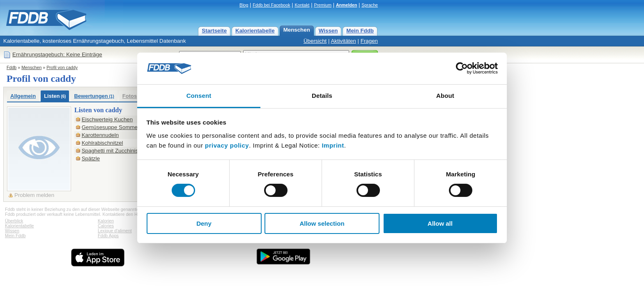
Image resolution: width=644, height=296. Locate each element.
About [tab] (445, 96)
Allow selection (322, 223)
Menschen (297, 30)
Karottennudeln (100, 135)
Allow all (440, 223)
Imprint (333, 145)
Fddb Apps (108, 236)
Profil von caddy (62, 67)
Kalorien (106, 221)
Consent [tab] (199, 96)
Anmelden (347, 5)
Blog (244, 5)
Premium (323, 5)
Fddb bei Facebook (271, 5)
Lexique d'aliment (115, 231)
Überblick (14, 221)
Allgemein (23, 96)
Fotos (130, 96)
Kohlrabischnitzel (102, 143)
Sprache (370, 5)
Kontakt (302, 5)
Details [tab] (322, 96)
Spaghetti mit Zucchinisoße (115, 151)
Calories (106, 226)
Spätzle (91, 158)
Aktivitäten (343, 41)
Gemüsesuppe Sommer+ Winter (121, 127)
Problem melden (34, 195)
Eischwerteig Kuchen (107, 119)
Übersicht (315, 41)
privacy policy (227, 145)
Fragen (369, 41)
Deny (204, 223)
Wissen (328, 31)
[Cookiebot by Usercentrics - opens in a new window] (462, 68)
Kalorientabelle (255, 31)
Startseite (214, 31)
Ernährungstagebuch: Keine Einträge (57, 54)
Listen (55, 96)
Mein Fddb (360, 31)
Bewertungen (94, 96)
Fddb (11, 67)
